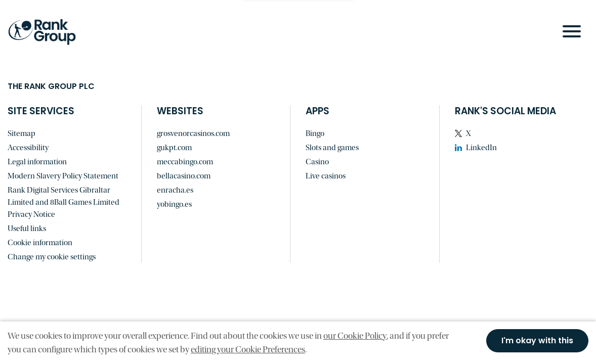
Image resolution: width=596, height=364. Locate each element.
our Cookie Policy (355, 336)
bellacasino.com (184, 176)
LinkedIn (481, 148)
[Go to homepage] (48, 32)
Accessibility (28, 148)
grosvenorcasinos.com (193, 133)
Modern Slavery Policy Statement (63, 176)
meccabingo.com (185, 162)
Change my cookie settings (52, 257)
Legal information (37, 162)
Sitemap (22, 133)
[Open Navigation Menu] (572, 31)
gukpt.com (174, 148)
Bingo (315, 133)
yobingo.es (174, 204)
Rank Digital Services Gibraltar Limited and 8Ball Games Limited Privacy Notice (63, 202)
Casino (317, 162)
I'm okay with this (537, 341)
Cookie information (40, 243)
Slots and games (332, 148)
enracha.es (175, 190)
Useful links (27, 229)
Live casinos (326, 176)
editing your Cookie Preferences (248, 350)
